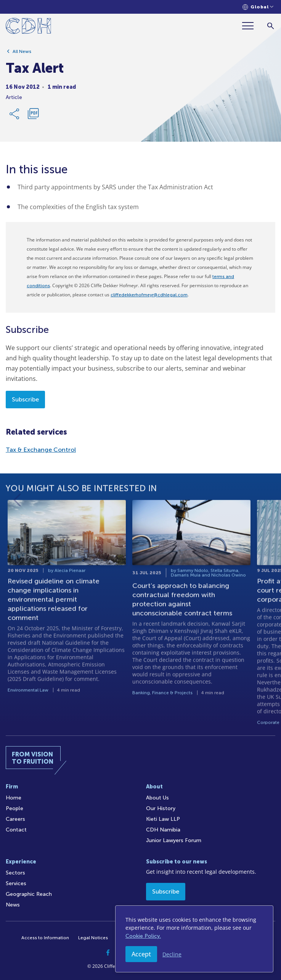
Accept (141, 954)
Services (16, 883)
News (13, 905)
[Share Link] (15, 115)
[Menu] (251, 26)
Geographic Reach (29, 894)
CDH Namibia (163, 830)
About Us (157, 798)
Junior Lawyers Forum (174, 840)
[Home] (28, 27)
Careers (15, 819)
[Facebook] (108, 953)
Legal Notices (93, 938)
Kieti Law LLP (163, 819)
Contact (16, 830)
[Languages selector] (258, 7)
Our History (161, 808)
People (14, 808)
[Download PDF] (33, 115)
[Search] (271, 26)
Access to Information (45, 938)
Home (14, 798)
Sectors (15, 873)
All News (22, 53)
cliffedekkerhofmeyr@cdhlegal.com (149, 295)
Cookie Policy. (143, 936)
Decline (172, 954)
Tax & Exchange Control (41, 450)
